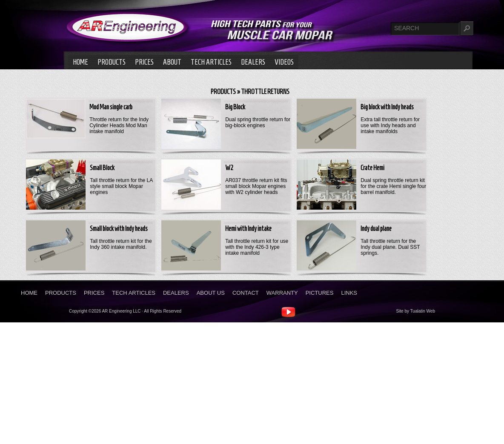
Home (80, 62)
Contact (246, 293)
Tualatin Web (423, 311)
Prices (144, 62)
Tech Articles (211, 62)
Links (349, 293)
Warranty (282, 293)
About (172, 62)
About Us (211, 293)
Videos (284, 62)
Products (112, 62)
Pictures (320, 293)
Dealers (253, 62)
